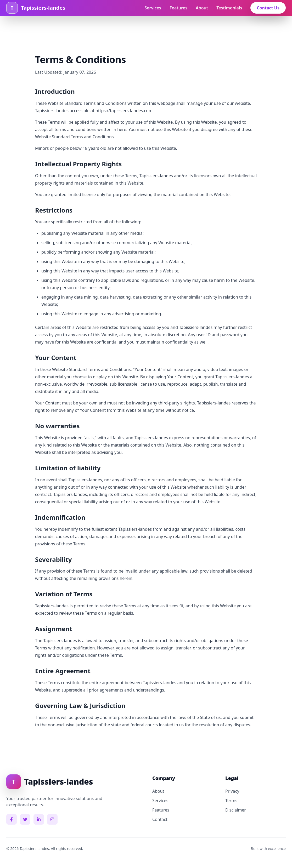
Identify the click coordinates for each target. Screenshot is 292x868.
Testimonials (229, 8)
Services (153, 8)
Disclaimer (236, 810)
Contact (160, 819)
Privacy (232, 791)
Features (178, 8)
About (202, 8)
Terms (231, 801)
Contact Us (268, 8)
